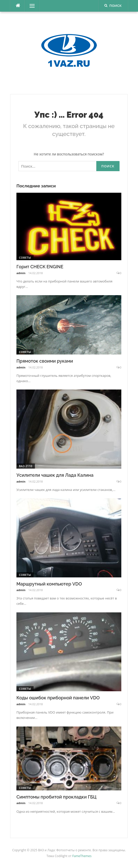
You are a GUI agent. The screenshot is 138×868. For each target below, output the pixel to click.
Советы (25, 258)
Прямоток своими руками (45, 361)
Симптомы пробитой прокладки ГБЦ (56, 797)
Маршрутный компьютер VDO (49, 584)
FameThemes (82, 856)
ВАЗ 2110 (26, 466)
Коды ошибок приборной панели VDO (58, 698)
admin (21, 273)
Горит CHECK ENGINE (40, 267)
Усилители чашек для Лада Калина (55, 475)
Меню (30, 6)
